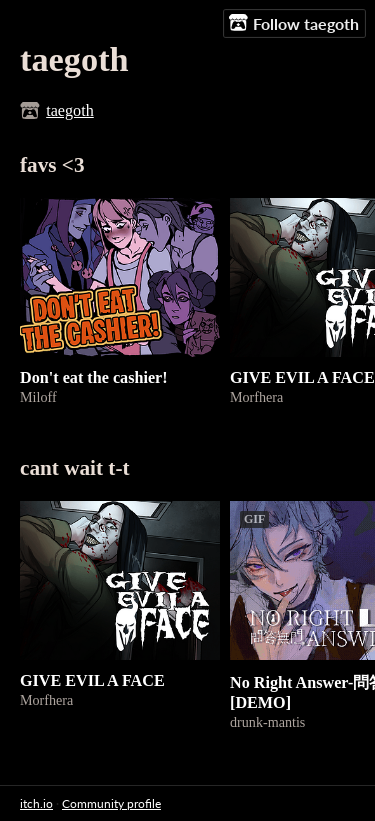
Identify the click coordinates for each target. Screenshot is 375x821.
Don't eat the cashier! (94, 377)
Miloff (38, 397)
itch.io (36, 803)
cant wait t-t (75, 468)
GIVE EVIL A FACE (302, 377)
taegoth (70, 110)
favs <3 (52, 165)
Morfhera (256, 397)
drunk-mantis (267, 722)
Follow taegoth (294, 23)
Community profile (111, 803)
